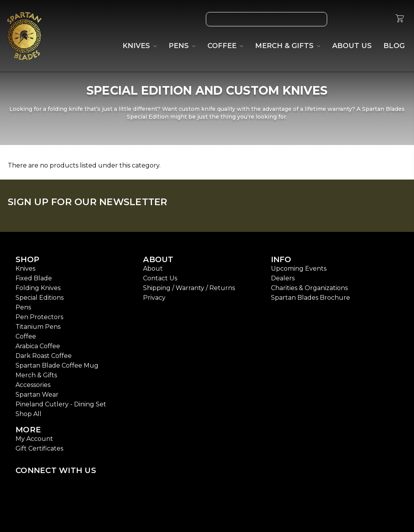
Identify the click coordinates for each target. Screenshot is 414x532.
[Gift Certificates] (363, 19)
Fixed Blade (34, 278)
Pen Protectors (39, 317)
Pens (23, 307)
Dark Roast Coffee (44, 356)
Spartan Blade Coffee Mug (57, 365)
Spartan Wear (37, 395)
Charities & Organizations (309, 288)
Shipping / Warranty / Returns (189, 288)
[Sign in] (381, 19)
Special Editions (40, 298)
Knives (25, 269)
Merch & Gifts (36, 375)
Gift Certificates (39, 448)
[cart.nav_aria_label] (400, 19)
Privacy (154, 298)
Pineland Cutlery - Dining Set (61, 404)
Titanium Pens (38, 327)
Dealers (283, 278)
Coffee (26, 336)
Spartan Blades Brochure (310, 298)
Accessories (33, 385)
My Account (34, 439)
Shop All (28, 414)
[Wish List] (345, 19)
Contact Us (160, 278)
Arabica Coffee (38, 346)
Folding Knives (38, 288)
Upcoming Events (299, 269)
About (153, 269)
